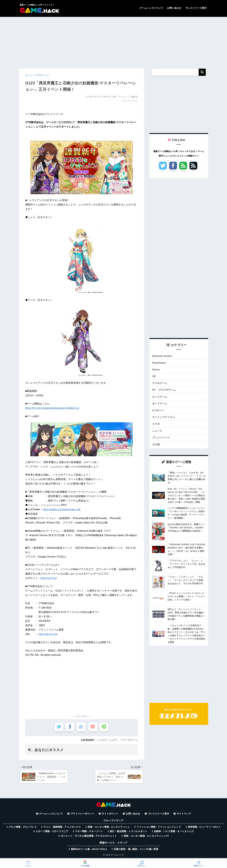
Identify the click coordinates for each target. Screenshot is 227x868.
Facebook (173, 171)
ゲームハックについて (151, 8)
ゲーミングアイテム (164, 419)
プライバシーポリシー (82, 815)
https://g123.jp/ (49, 578)
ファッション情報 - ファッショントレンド (159, 828)
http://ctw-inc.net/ (48, 634)
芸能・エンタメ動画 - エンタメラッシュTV (146, 837)
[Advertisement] (113, 41)
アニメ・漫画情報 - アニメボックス (62, 828)
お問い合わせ (174, 8)
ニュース (157, 433)
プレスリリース (162, 440)
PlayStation (159, 363)
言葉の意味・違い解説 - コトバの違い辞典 (136, 850)
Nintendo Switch (162, 356)
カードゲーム (160, 398)
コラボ (156, 426)
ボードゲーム (160, 405)
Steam (156, 370)
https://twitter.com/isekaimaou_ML (62, 509)
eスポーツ (158, 412)
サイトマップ (184, 815)
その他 (156, 447)
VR (154, 377)
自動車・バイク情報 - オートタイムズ (174, 833)
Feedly (183, 171)
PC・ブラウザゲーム (126, 740)
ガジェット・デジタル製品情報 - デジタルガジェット (89, 837)
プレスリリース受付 (196, 8)
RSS (193, 171)
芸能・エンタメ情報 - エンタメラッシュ (109, 828)
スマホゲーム (104, 740)
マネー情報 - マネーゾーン (89, 833)
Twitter (163, 171)
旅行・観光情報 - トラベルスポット (128, 833)
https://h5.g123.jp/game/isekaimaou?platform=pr (52, 408)
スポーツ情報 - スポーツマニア (52, 833)
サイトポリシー (110, 815)
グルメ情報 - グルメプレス (23, 828)
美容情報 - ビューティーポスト (204, 828)
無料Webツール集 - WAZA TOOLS (89, 850)
